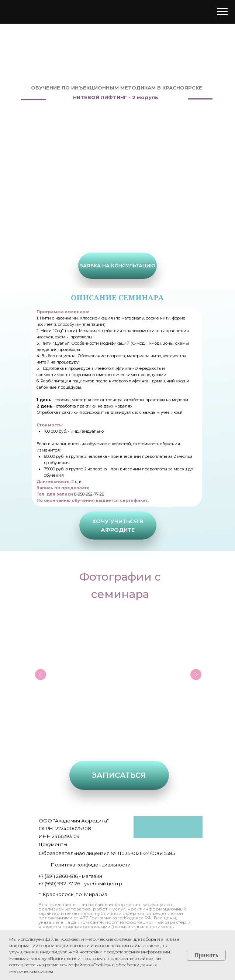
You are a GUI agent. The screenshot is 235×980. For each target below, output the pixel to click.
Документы (53, 844)
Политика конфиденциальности (91, 865)
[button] (117, 266)
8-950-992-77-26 (89, 494)
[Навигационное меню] (222, 12)
